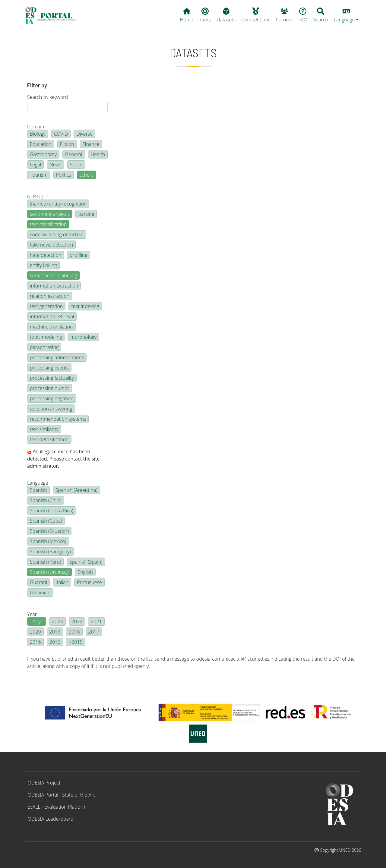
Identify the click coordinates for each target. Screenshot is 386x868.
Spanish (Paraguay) (50, 552)
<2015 (76, 642)
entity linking (43, 265)
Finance (91, 144)
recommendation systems (58, 419)
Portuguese (89, 582)
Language (38, 483)
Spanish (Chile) (46, 500)
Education (41, 144)
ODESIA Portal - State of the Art (61, 795)
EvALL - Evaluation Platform (57, 807)
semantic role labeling (54, 275)
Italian (62, 582)
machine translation (51, 327)
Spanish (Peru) (45, 562)
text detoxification (49, 439)
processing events (49, 368)
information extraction (54, 286)
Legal (35, 165)
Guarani (38, 582)
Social (76, 165)
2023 (57, 621)
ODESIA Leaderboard (51, 819)
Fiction (67, 144)
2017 (94, 632)
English (85, 572)
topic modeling (46, 337)
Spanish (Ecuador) (49, 531)
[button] (346, 15)
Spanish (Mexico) (48, 541)
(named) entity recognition (58, 204)
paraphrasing (44, 347)
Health (98, 154)
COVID (61, 134)
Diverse (84, 134)
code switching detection (57, 234)
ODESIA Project (44, 783)
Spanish (38, 490)
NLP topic (38, 197)
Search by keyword (47, 97)
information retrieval (52, 316)
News (55, 165)
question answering (51, 409)
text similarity (44, 429)
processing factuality (52, 378)
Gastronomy (43, 154)
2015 (55, 642)
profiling (79, 255)
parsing (86, 214)
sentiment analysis (50, 214)
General (74, 154)
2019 (55, 632)
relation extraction (50, 296)
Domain (36, 127)
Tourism (39, 175)
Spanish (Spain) (86, 562)
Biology (38, 134)
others (87, 175)
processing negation (52, 398)
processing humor (50, 388)
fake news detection (51, 245)
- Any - (37, 621)
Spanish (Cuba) (46, 521)
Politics (64, 175)
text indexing (85, 306)
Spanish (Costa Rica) (52, 511)
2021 (96, 621)
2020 (35, 632)
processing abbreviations (57, 357)
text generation (46, 306)
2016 (35, 642)
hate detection (46, 255)
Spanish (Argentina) (76, 490)
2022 (77, 621)
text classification (48, 224)
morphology (83, 337)
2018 (74, 632)
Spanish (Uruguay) (49, 572)
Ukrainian (40, 593)
